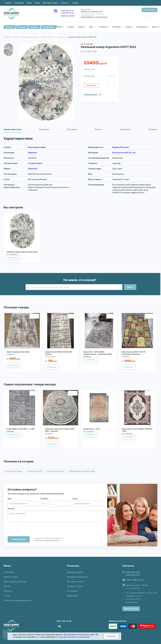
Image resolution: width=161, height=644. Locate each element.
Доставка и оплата (50, 3)
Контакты (65, 3)
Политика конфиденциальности (18, 600)
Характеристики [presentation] (12, 129)
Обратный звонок (131, 609)
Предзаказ (91, 85)
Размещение (142, 27)
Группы (59, 27)
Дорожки (34, 27)
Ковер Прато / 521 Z (92, 429)
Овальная (33, 169)
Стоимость (103, 27)
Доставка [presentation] (72, 129)
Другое (155, 27)
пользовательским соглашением (74, 637)
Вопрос (11, 509)
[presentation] (27, 528)
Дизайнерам (73, 596)
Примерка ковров (75, 572)
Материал (116, 27)
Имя (9, 499)
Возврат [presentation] (153, 129)
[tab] (12, 130)
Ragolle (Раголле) (47, 37)
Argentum (61, 37)
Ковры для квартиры (56, 471)
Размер (129, 27)
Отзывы (75, 3)
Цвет (91, 27)
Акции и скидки (11, 577)
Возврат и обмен (75, 586)
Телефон (44, 499)
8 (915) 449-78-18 (67, 13)
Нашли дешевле (91, 95)
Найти (130, 287)
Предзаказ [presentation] (125, 129)
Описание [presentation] (44, 129)
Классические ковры (14, 471)
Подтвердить (111, 636)
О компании (19, 3)
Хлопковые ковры (35, 471)
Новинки (22, 27)
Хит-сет (132, 153)
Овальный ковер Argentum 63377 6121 (22, 252)
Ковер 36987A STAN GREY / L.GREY (21, 429)
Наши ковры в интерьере (15, 582)
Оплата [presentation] (98, 129)
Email (75, 499)
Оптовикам (72, 591)
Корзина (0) (151, 10)
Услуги (37, 3)
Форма (81, 27)
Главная (8, 3)
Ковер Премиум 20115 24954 (18, 352)
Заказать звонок (68, 16)
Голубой (32, 163)
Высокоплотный (120, 153)
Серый (39, 163)
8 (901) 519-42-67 (67, 11)
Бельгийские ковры (30, 37)
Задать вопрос (19, 539)
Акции (29, 3)
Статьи (7, 596)
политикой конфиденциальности (47, 540)
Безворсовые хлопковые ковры (82, 471)
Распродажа (49, 27)
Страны (70, 27)
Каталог (10, 27)
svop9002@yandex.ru (135, 580)
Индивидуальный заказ (77, 577)
